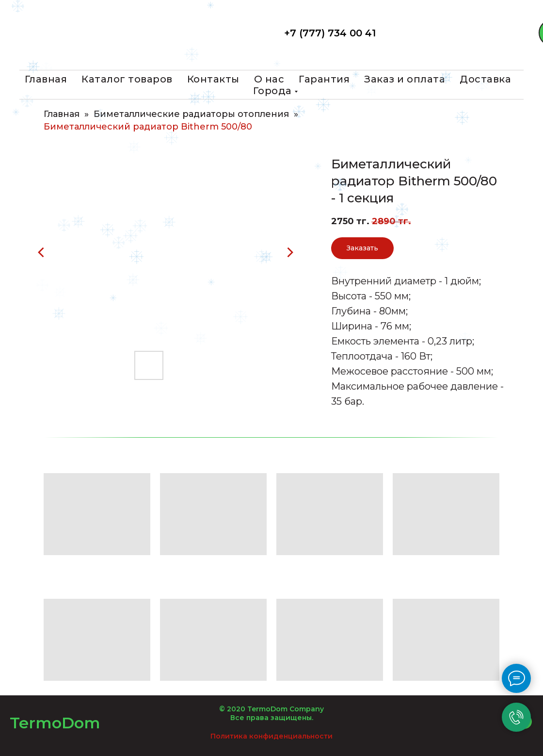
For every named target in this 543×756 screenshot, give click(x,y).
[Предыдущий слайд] (41, 252)
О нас (269, 79)
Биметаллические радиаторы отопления (191, 114)
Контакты (213, 79)
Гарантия (324, 79)
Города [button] (272, 91)
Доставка (485, 79)
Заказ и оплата (405, 79)
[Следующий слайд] (290, 252)
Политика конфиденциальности (271, 736)
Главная (46, 79)
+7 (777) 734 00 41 (330, 33)
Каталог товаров (127, 79)
